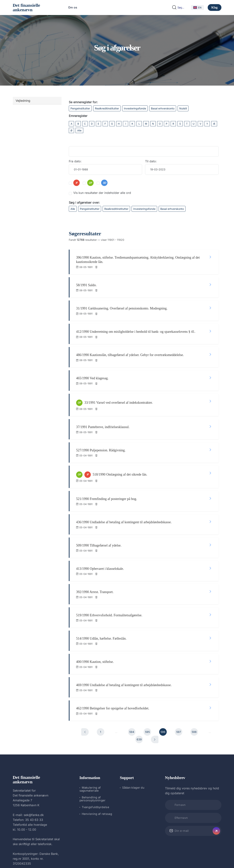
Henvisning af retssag (97, 761)
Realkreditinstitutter (107, 108)
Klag (215, 7)
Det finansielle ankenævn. (105, 855)
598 (194, 679)
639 (139, 687)
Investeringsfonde (135, 108)
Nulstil (183, 108)
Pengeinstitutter (80, 108)
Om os (73, 7)
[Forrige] (85, 679)
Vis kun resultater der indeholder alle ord (102, 193)
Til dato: (151, 161)
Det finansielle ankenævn (27, 8)
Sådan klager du (133, 735)
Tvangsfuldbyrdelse (95, 754)
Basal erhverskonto (163, 108)
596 (163, 679)
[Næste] (155, 687)
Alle (79, 130)
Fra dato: (75, 161)
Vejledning (23, 101)
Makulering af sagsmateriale (90, 736)
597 (179, 679)
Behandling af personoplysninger (93, 746)
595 (147, 679)
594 (132, 679)
